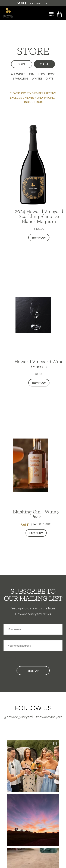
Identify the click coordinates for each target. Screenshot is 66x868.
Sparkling (21, 78)
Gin (32, 74)
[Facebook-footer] (41, 726)
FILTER (44, 64)
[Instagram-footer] (35, 726)
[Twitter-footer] (26, 726)
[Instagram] (23, 3)
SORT (22, 64)
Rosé (52, 74)
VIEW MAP (35, 3)
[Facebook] (26, 3)
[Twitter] (19, 3)
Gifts (49, 78)
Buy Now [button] (39, 237)
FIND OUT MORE (33, 102)
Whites (37, 78)
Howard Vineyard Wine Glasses (39, 364)
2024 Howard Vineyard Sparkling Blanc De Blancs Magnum (39, 216)
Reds (41, 74)
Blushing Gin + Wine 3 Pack (36, 514)
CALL (46, 3)
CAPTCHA (10, 658)
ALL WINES (18, 74)
